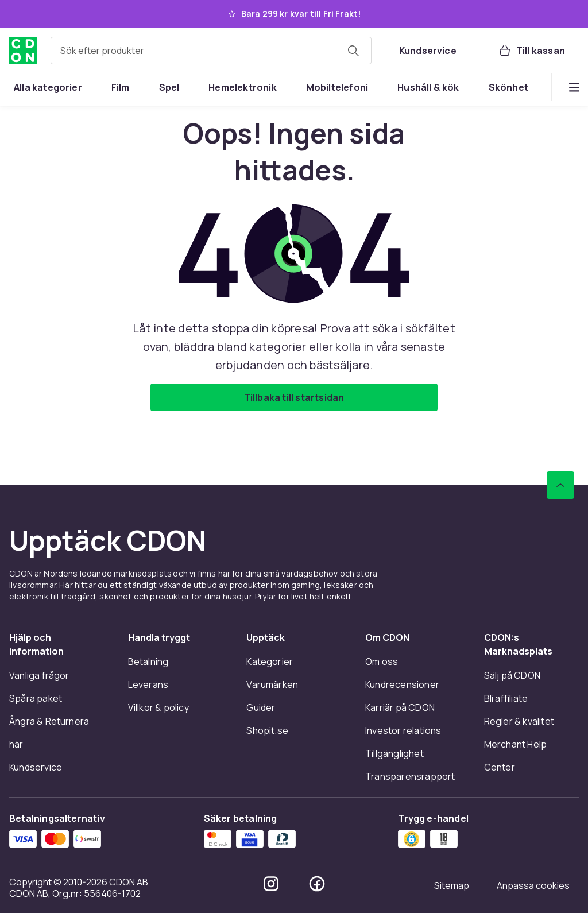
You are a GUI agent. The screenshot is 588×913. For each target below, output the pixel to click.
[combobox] (211, 51)
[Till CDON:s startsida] (23, 51)
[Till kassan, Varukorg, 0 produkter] (531, 51)
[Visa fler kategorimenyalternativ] (574, 87)
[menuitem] (48, 87)
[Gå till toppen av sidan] (560, 485)
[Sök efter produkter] (353, 51)
